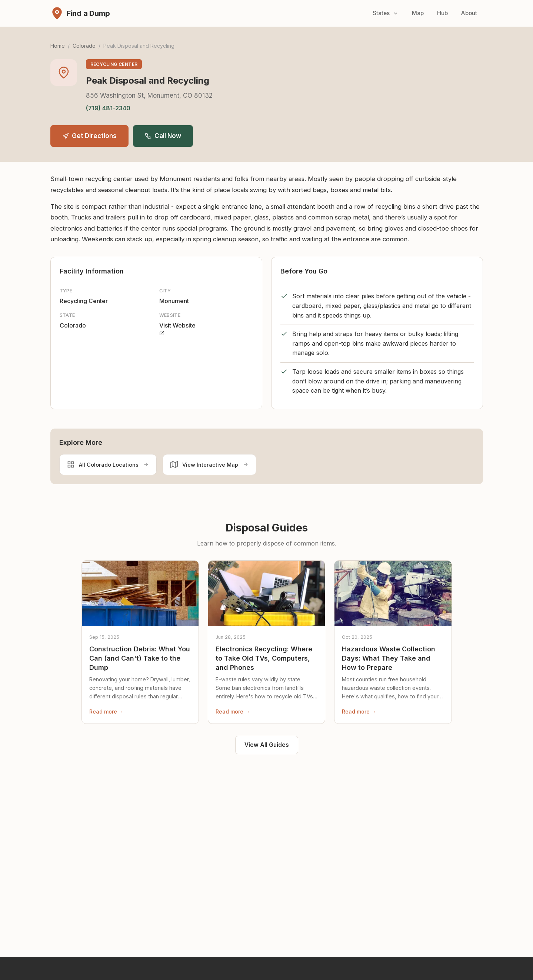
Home (58, 46)
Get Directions (89, 136)
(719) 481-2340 (108, 108)
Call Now (163, 136)
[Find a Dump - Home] (80, 13)
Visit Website (177, 329)
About (469, 13)
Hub (442, 13)
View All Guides (267, 745)
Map (418, 13)
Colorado (84, 46)
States (386, 13)
